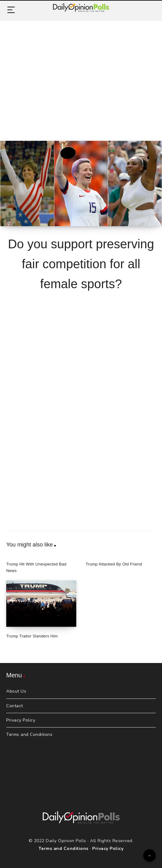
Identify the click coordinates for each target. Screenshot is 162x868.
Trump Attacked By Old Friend (114, 564)
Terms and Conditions (29, 734)
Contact (15, 706)
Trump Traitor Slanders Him (32, 636)
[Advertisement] (81, 74)
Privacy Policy (21, 720)
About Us (16, 691)
